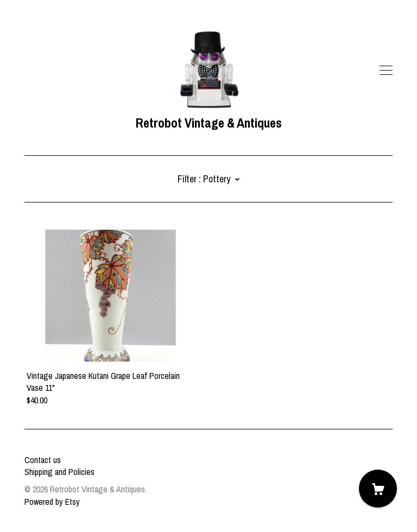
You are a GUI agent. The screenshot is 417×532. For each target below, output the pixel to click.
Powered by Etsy (52, 502)
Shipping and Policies (59, 472)
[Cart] (378, 489)
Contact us (43, 460)
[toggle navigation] (386, 71)
